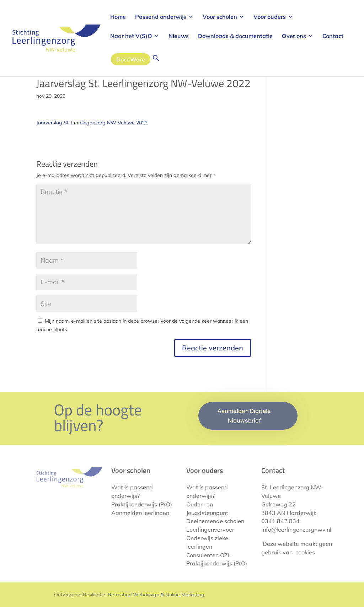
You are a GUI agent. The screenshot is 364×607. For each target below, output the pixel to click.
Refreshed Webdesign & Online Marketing (156, 595)
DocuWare (131, 59)
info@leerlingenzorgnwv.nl (296, 530)
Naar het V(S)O (131, 36)
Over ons (294, 36)
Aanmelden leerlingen (140, 513)
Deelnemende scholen (215, 521)
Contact (333, 36)
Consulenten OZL (209, 555)
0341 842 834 (280, 521)
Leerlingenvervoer (210, 530)
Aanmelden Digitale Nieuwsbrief (244, 416)
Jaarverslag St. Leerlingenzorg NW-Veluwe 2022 (92, 123)
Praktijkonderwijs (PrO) (142, 504)
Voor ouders (270, 17)
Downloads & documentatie (235, 36)
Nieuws (179, 36)
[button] (156, 65)
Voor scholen (220, 17)
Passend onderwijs (161, 17)
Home (118, 17)
